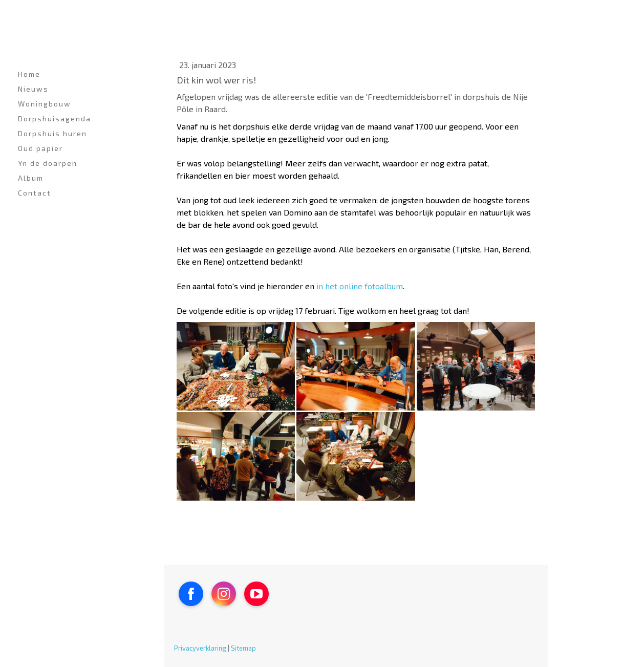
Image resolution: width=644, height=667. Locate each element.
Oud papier (40, 148)
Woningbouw (45, 104)
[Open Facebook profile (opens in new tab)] (191, 594)
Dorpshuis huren (52, 133)
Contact (35, 193)
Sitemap (243, 648)
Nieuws (33, 89)
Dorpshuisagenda (55, 119)
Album (31, 178)
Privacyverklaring (200, 648)
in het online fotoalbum (360, 286)
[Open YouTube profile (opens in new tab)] (256, 594)
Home (29, 74)
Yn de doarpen (48, 163)
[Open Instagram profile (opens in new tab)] (224, 594)
